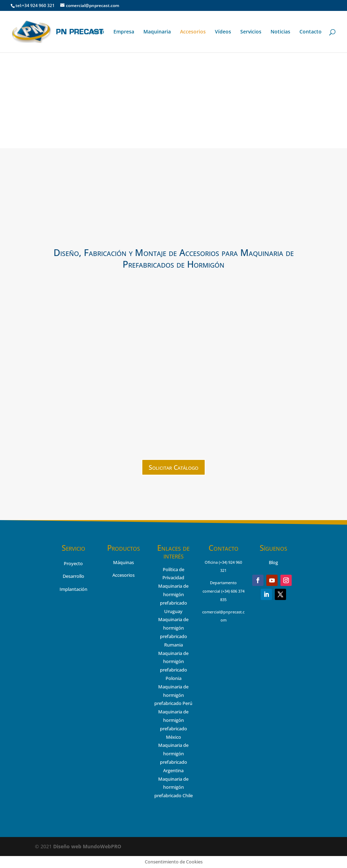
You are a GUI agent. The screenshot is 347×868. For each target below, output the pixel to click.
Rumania (173, 645)
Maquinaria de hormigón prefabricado (173, 628)
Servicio (73, 548)
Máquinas (123, 562)
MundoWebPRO (87, 846)
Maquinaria (157, 32)
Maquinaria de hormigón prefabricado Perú (173, 695)
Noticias (280, 32)
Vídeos (223, 32)
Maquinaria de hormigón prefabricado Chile (173, 787)
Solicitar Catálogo (173, 467)
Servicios (251, 32)
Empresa (124, 32)
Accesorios (193, 32)
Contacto (311, 32)
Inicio (98, 32)
